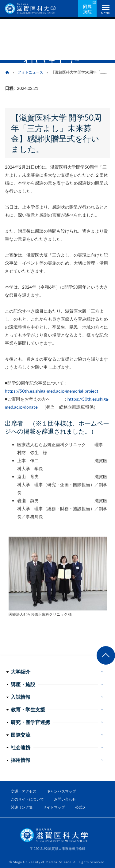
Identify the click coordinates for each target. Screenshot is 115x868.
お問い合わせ (65, 799)
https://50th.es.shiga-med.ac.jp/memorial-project (52, 391)
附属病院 (87, 9)
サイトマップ (54, 807)
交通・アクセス (24, 791)
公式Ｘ (81, 807)
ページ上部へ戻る (106, 655)
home (7, 72)
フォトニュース (30, 72)
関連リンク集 (22, 807)
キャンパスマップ (61, 791)
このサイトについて (27, 799)
